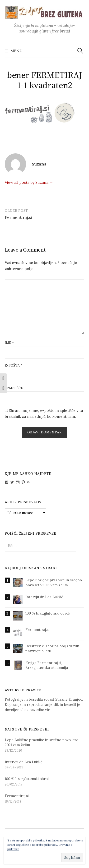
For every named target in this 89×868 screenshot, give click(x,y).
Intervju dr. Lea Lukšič (44, 597)
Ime (9, 343)
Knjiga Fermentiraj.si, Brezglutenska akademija (47, 665)
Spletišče (14, 388)
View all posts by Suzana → (29, 182)
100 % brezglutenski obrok (48, 613)
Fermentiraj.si (18, 217)
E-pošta (14, 365)
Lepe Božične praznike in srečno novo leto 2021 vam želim (54, 583)
